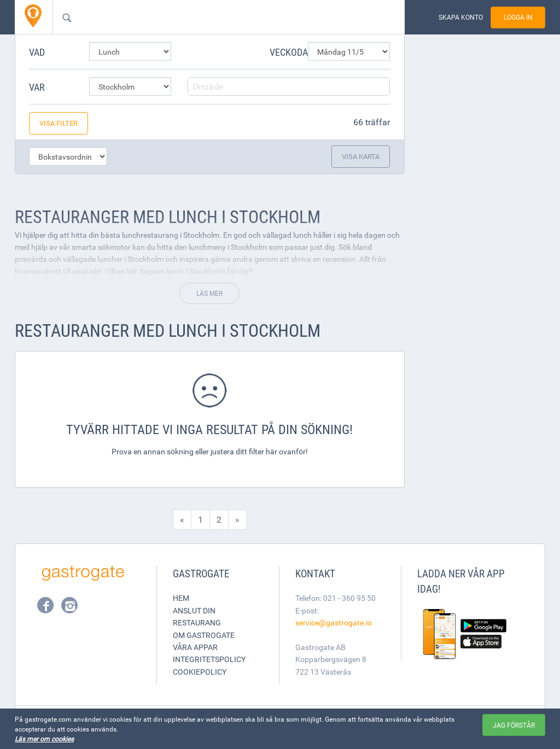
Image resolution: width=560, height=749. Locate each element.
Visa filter (59, 123)
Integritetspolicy (209, 659)
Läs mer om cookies (44, 739)
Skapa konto (461, 17)
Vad (37, 52)
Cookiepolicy (200, 672)
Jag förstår (514, 725)
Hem (181, 598)
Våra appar (195, 647)
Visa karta (361, 156)
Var (37, 87)
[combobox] (211, 17)
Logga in (518, 17)
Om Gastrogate (204, 635)
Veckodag (285, 52)
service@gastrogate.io (334, 622)
